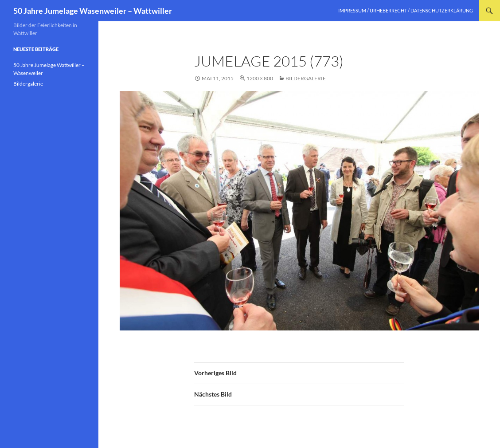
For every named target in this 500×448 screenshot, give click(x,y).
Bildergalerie (306, 78)
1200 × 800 (260, 78)
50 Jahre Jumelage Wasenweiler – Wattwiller (93, 11)
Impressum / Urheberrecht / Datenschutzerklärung (406, 10)
